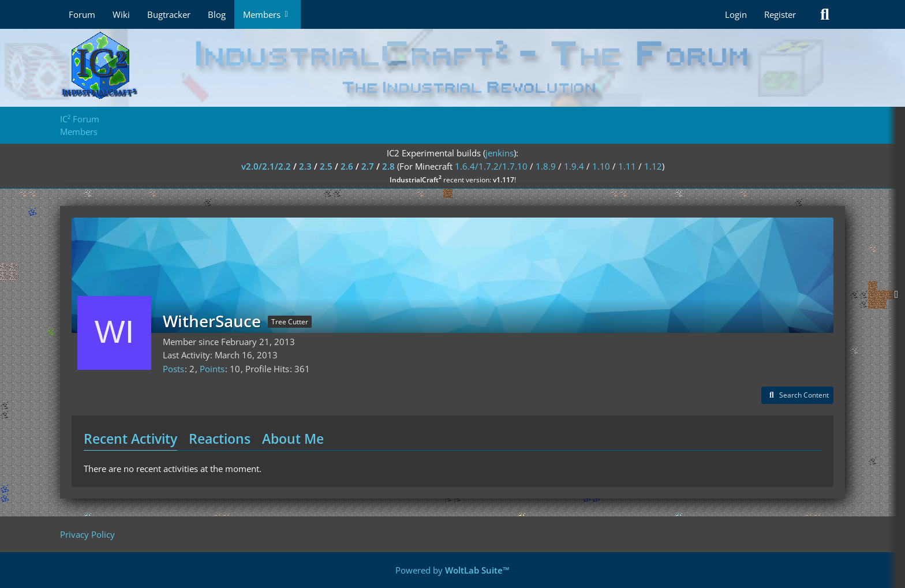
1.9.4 (574, 166)
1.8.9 (546, 166)
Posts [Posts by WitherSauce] (173, 369)
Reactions (220, 439)
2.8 (388, 166)
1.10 (601, 166)
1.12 (653, 166)
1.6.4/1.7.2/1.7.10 (491, 166)
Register (780, 14)
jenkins (500, 153)
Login (736, 14)
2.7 (368, 166)
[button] (797, 395)
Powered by (452, 570)
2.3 (305, 166)
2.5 (326, 166)
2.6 (347, 166)
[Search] (825, 14)
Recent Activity (130, 439)
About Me (293, 439)
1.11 (627, 166)
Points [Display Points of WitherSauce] (212, 369)
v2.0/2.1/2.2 (266, 166)
